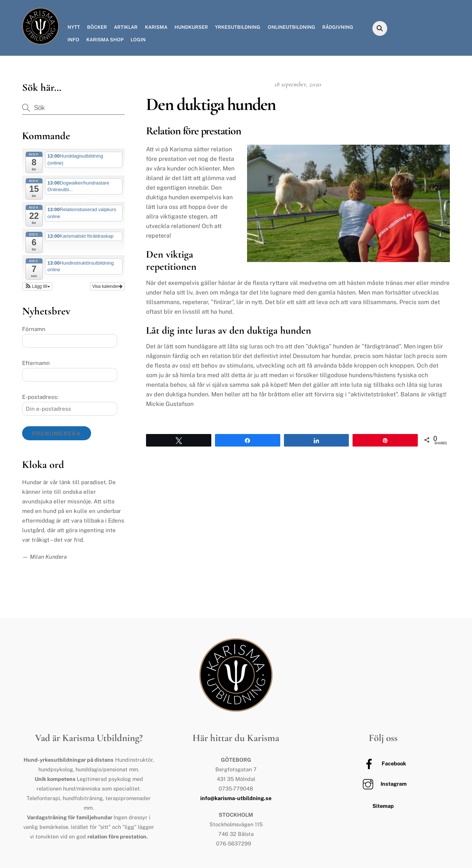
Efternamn (36, 363)
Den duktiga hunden (211, 104)
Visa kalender (107, 286)
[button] (37, 286)
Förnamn (34, 329)
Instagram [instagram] (383, 784)
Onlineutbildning (291, 27)
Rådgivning (338, 27)
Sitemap (383, 806)
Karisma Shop (105, 40)
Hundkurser (191, 27)
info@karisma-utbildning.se (236, 798)
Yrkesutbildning (238, 27)
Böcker (97, 27)
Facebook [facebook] (383, 763)
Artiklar (126, 27)
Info (73, 40)
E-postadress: (40, 397)
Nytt (74, 27)
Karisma (156, 27)
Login (138, 40)
